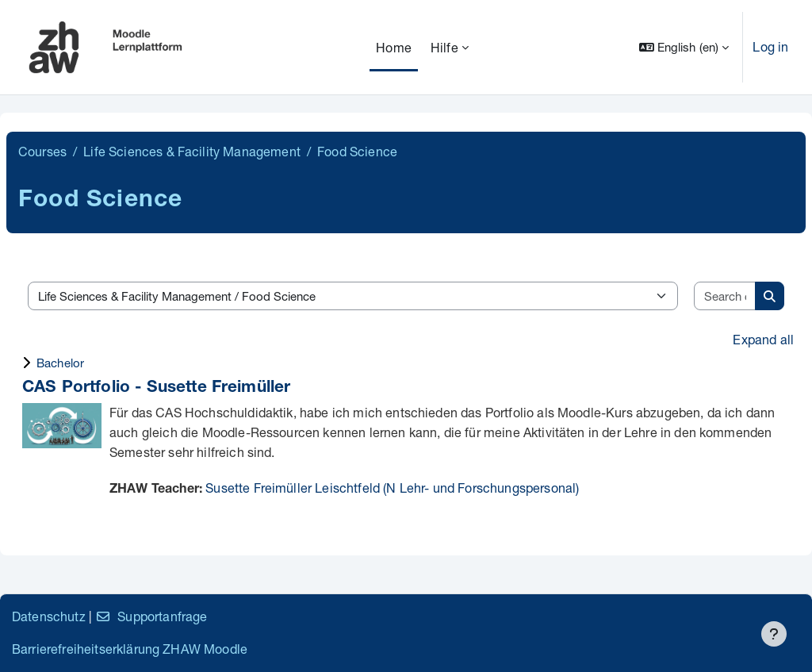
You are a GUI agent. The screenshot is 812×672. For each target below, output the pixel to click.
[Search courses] (725, 296)
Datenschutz (49, 616)
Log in (770, 46)
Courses (42, 151)
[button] (684, 47)
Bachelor (60, 363)
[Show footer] (774, 634)
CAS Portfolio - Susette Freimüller (156, 388)
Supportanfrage (151, 616)
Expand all (763, 339)
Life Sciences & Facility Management (192, 151)
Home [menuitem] (394, 47)
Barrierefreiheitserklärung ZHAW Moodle (130, 649)
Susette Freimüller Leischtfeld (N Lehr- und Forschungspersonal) (392, 488)
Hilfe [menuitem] (444, 47)
